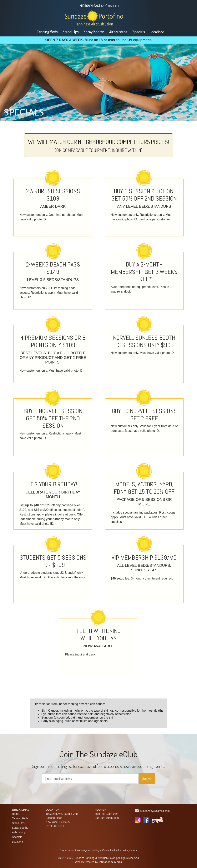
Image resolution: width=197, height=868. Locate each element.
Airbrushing (118, 32)
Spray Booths (94, 32)
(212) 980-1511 (110, 6)
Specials (139, 32)
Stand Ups (71, 32)
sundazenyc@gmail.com (155, 811)
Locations (157, 32)
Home (15, 814)
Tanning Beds (47, 32)
